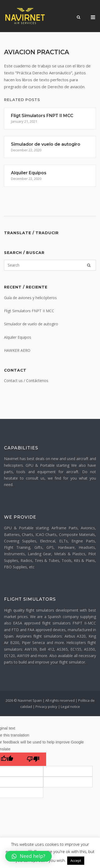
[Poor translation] (33, 759)
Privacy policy (46, 707)
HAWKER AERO (17, 350)
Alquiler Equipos (18, 337)
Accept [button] (76, 861)
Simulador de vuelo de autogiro (31, 324)
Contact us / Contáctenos (26, 381)
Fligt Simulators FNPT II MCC (29, 311)
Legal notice (70, 707)
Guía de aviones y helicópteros (30, 298)
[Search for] (50, 265)
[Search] (89, 265)
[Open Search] (79, 18)
